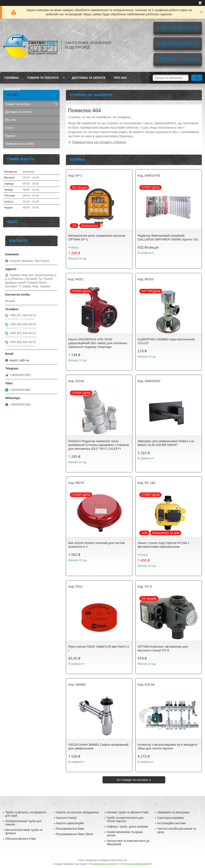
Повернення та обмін (20, 144)
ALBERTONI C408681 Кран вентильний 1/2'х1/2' (166, 341)
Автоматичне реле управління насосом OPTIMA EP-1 (97, 237)
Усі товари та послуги (132, 780)
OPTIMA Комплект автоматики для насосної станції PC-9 (163, 648)
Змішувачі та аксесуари (173, 812)
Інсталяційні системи (171, 823)
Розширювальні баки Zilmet (75, 834)
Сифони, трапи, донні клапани (127, 827)
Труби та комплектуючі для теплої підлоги (125, 819)
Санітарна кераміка (171, 818)
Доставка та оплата (89, 78)
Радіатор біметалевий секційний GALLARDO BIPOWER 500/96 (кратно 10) (168, 237)
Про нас (120, 78)
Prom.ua (122, 860)
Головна (11, 78)
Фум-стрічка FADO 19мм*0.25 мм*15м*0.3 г (98, 648)
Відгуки (10, 136)
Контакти (12, 89)
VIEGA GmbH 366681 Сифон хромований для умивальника (98, 746)
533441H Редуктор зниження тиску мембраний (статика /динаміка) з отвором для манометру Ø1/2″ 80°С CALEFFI (99, 445)
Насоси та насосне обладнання (77, 812)
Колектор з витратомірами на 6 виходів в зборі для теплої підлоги (167, 746)
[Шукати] (197, 78)
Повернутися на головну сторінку (99, 142)
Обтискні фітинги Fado (20, 839)
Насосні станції (66, 818)
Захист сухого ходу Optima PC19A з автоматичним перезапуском (163, 545)
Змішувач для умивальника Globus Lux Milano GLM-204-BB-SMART (166, 443)
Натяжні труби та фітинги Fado (128, 812)
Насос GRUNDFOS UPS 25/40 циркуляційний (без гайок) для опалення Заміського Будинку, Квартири (97, 343)
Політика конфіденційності (136, 864)
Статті (9, 128)
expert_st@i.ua (19, 360)
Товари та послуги (43, 78)
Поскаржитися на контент (104, 864)
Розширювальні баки (70, 829)
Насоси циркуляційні (70, 823)
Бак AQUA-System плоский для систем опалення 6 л (96, 545)
